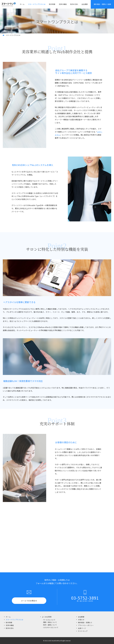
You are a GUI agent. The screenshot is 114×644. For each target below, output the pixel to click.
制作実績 (9, 622)
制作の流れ (10, 628)
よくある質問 (47, 617)
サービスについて (49, 620)
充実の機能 (10, 625)
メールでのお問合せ (29, 601)
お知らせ (81, 620)
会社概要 (85, 4)
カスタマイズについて (51, 627)
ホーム (8, 617)
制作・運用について (50, 625)
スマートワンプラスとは (14, 620)
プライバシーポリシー (86, 625)
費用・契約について (50, 622)
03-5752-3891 (85, 598)
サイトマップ (83, 631)
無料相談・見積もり (85, 622)
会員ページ (82, 628)
